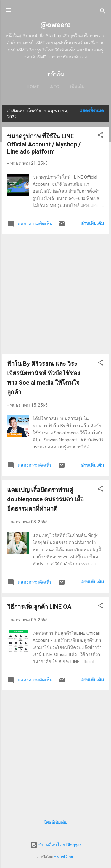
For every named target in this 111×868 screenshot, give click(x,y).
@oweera (56, 25)
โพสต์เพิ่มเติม (55, 823)
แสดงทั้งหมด (92, 111)
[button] (100, 136)
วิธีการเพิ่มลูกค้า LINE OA (39, 607)
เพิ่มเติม (77, 87)
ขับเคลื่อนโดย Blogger (56, 845)
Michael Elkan (64, 857)
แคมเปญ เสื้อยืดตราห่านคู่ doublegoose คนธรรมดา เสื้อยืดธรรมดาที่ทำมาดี (45, 499)
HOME (33, 87)
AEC (55, 87)
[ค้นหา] (103, 12)
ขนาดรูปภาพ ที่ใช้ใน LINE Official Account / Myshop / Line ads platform (44, 144)
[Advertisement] (55, 294)
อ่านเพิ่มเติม (92, 223)
